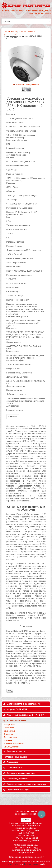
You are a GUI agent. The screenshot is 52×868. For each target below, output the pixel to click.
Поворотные (9, 725)
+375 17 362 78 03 (26, 833)
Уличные (8, 740)
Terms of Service (32, 864)
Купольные (9, 728)
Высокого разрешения (14, 744)
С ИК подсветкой (10, 34)
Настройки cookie (26, 852)
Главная (7, 32)
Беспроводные (10, 737)
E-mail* (26, 820)
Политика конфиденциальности (26, 850)
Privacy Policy (13, 864)
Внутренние (9, 734)
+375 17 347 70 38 (23, 838)
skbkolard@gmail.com (29, 840)
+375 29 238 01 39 (20, 830)
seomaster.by (37, 857)
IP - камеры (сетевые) (27, 32)
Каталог (14, 32)
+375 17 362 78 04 (26, 835)
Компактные (9, 731)
